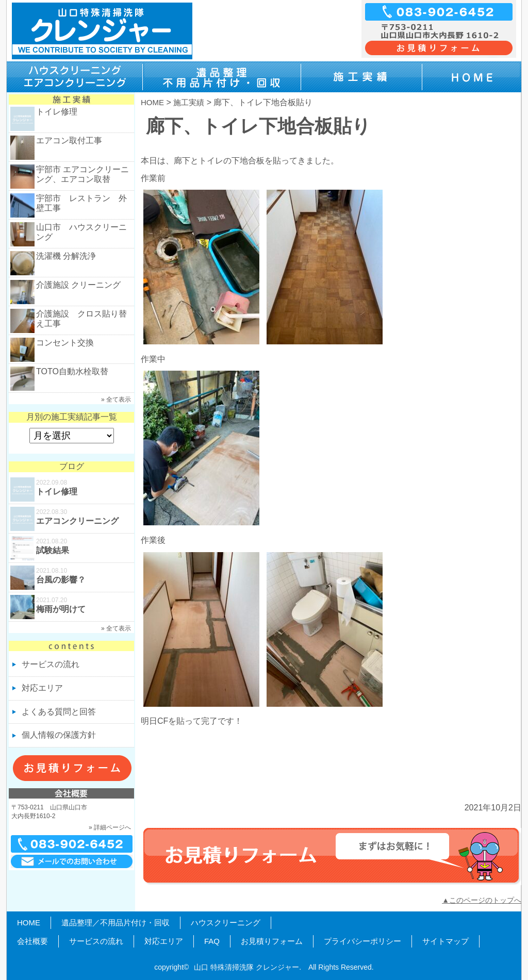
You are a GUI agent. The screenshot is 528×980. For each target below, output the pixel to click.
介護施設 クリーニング (78, 285)
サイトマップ (445, 941)
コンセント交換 (65, 343)
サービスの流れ (51, 664)
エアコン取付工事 (69, 140)
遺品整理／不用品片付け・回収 (115, 923)
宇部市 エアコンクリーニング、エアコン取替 (82, 174)
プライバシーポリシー (362, 941)
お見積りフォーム (272, 941)
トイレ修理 (57, 112)
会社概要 (32, 941)
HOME (152, 102)
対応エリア (42, 688)
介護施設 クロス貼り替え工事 (81, 319)
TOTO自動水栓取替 (72, 371)
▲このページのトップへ (482, 900)
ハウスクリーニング (226, 923)
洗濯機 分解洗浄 (66, 256)
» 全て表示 (116, 400)
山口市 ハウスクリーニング (81, 232)
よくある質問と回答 (59, 712)
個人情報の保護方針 (59, 735)
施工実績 (189, 102)
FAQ (212, 941)
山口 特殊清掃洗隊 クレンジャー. (247, 967)
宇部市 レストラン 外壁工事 (81, 203)
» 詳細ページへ (110, 827)
